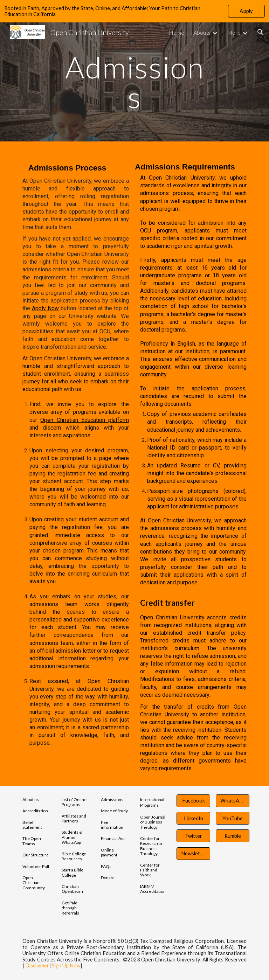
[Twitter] (193, 836)
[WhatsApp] (232, 801)
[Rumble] (232, 836)
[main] (134, 82)
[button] (261, 32)
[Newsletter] (193, 853)
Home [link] (177, 32)
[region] (134, 11)
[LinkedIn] (193, 818)
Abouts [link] (202, 32)
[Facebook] (193, 801)
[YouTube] (232, 818)
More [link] (234, 32)
